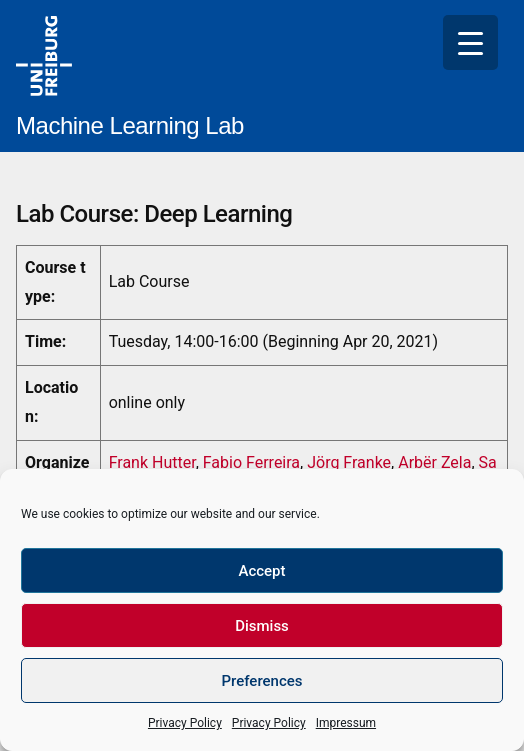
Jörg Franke (349, 462)
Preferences (261, 681)
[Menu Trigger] (470, 42)
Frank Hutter (152, 462)
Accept (261, 571)
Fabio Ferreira (251, 462)
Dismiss (262, 626)
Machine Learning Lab (130, 125)
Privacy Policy (185, 723)
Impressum (346, 723)
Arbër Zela (434, 462)
